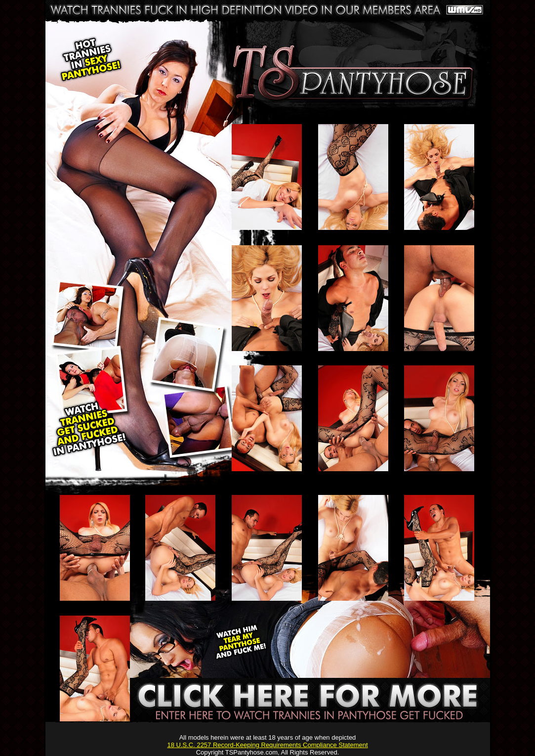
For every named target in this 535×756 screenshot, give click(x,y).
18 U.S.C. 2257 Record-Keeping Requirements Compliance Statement (267, 745)
